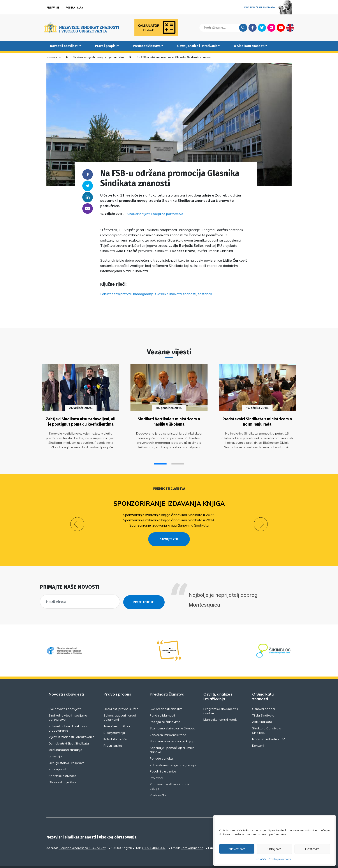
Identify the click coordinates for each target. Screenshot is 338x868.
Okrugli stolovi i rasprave (66, 752)
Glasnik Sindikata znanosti (176, 294)
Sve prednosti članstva (166, 698)
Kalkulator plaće (115, 728)
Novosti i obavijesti (64, 46)
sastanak (205, 294)
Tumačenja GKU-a (117, 715)
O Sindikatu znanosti (249, 46)
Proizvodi (157, 767)
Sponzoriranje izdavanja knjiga (169, 502)
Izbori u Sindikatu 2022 (268, 728)
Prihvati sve (237, 849)
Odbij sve (275, 849)
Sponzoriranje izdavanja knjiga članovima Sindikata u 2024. (169, 518)
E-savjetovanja (114, 722)
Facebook (253, 28)
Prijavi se (53, 8)
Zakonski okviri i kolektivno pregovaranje (68, 718)
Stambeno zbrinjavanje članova (173, 718)
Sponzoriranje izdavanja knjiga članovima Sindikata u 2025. (169, 513)
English (290, 28)
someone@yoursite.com (88, 209)
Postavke (312, 849)
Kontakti (258, 735)
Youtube (281, 28)
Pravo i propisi (106, 46)
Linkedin (88, 197)
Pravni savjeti (113, 735)
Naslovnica (54, 57)
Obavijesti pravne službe (121, 698)
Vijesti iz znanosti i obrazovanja (72, 726)
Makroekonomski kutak (220, 709)
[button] (160, 462)
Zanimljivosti (58, 758)
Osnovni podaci (263, 698)
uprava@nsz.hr (192, 837)
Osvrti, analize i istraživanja (197, 46)
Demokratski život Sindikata (69, 733)
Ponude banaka (161, 748)
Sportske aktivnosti (62, 765)
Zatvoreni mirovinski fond (168, 724)
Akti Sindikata (262, 711)
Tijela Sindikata (263, 705)
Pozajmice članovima (165, 711)
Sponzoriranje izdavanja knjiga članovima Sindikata (169, 523)
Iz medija (55, 746)
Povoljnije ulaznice (163, 761)
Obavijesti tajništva (62, 772)
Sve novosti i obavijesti (65, 698)
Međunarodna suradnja (65, 739)
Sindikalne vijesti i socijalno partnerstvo (99, 57)
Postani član (74, 8)
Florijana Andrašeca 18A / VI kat (82, 837)
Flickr (271, 28)
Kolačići (261, 859)
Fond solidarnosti (162, 705)
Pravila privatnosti (279, 859)
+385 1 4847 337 (154, 837)
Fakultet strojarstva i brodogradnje (127, 294)
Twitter (262, 28)
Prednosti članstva (147, 46)
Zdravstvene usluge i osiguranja (173, 754)
